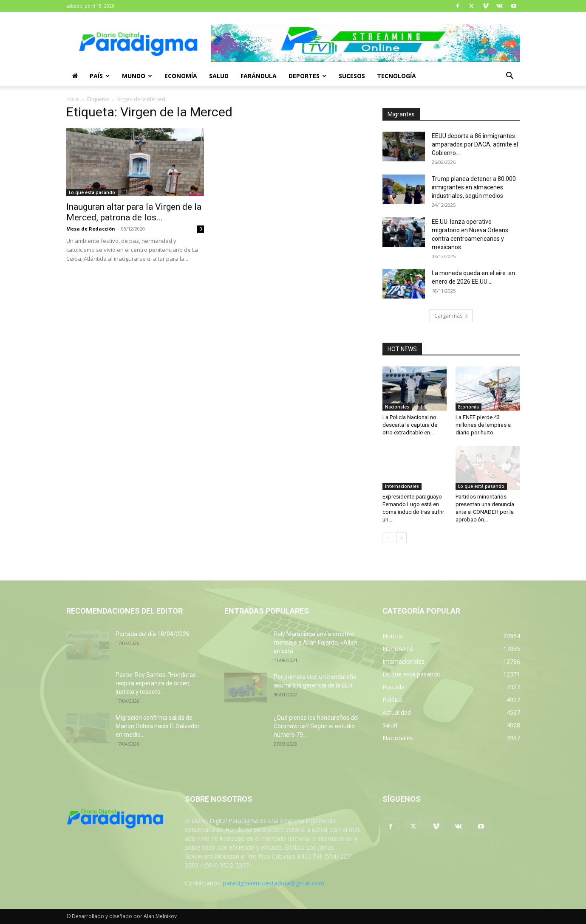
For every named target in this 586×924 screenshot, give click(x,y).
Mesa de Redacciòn (91, 229)
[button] (510, 77)
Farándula (259, 76)
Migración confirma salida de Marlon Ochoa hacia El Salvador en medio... (158, 726)
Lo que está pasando (92, 192)
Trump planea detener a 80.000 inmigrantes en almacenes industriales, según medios (474, 187)
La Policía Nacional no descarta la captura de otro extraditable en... (410, 425)
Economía (181, 76)
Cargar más (451, 316)
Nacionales (397, 407)
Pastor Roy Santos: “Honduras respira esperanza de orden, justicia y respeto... (156, 683)
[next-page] (401, 538)
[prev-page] (388, 538)
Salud (219, 76)
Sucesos (352, 76)
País (100, 76)
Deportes (307, 76)
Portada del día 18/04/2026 (153, 634)
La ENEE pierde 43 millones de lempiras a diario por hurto (483, 425)
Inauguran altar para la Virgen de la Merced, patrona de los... (134, 212)
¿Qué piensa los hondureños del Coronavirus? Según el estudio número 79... (316, 726)
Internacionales (402, 486)
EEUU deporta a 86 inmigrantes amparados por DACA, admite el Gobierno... (475, 144)
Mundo (137, 76)
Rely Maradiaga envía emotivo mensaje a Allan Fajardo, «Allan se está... (315, 642)
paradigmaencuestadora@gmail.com (274, 883)
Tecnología (396, 76)
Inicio (73, 99)
